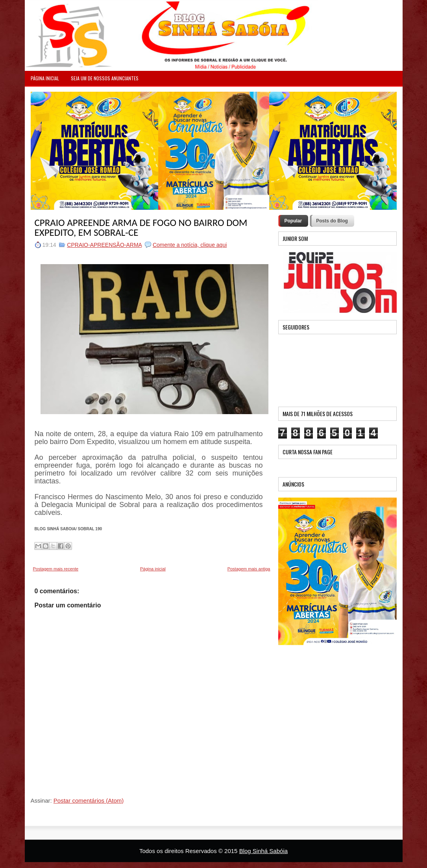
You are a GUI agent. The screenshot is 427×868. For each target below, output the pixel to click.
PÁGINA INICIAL (45, 78)
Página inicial (153, 569)
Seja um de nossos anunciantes (105, 78)
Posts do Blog (332, 221)
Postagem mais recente (56, 569)
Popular (293, 221)
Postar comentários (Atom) (89, 800)
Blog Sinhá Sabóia (263, 851)
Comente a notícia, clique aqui (190, 245)
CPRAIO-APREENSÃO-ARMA (104, 245)
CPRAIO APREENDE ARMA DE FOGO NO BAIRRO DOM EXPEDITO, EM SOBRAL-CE (141, 228)
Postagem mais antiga (249, 569)
